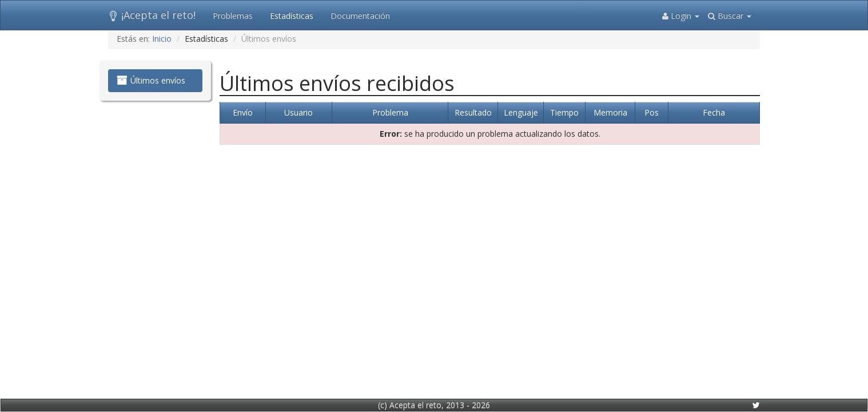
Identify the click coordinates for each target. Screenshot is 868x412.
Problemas (233, 16)
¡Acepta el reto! (152, 15)
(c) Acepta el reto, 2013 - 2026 (434, 405)
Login (681, 16)
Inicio (162, 39)
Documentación (360, 16)
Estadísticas (292, 16)
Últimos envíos (151, 80)
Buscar (730, 16)
